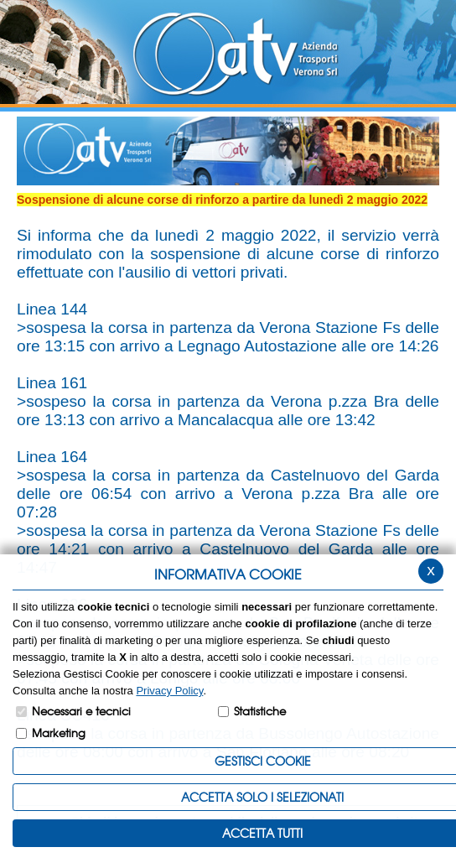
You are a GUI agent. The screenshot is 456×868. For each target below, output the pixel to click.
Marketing (59, 733)
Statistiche (260, 711)
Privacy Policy (169, 691)
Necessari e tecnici (81, 711)
